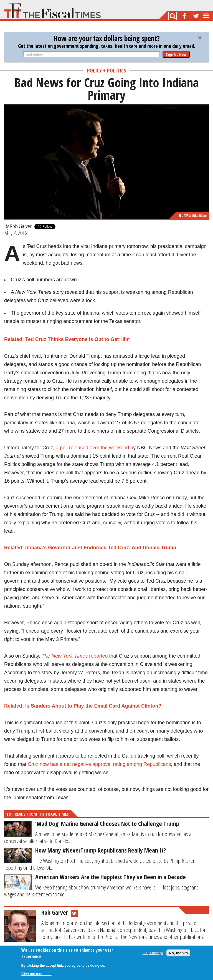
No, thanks (178, 953)
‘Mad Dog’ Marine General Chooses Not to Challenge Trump (107, 823)
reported (98, 656)
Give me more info (36, 974)
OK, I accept (153, 953)
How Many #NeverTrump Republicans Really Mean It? (101, 850)
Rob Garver (21, 226)
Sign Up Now (176, 54)
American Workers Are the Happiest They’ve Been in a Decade (111, 877)
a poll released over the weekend (93, 448)
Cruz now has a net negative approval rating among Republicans (99, 764)
